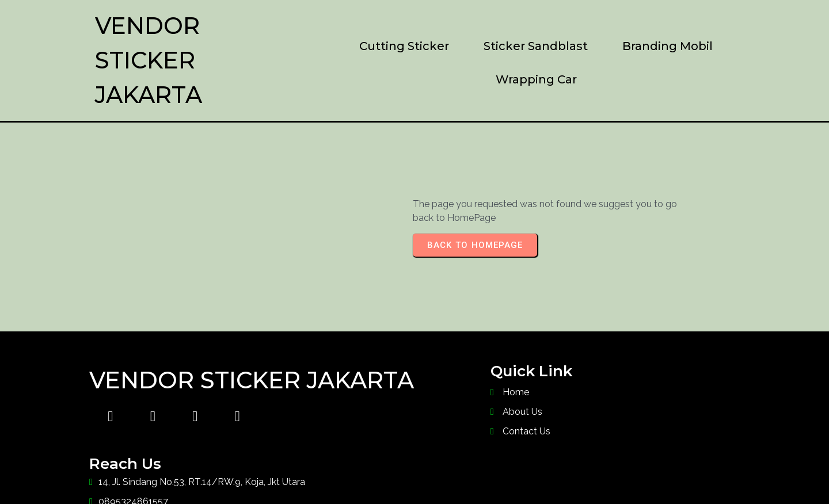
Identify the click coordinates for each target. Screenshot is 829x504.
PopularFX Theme (522, 472)
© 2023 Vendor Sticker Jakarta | (354, 472)
